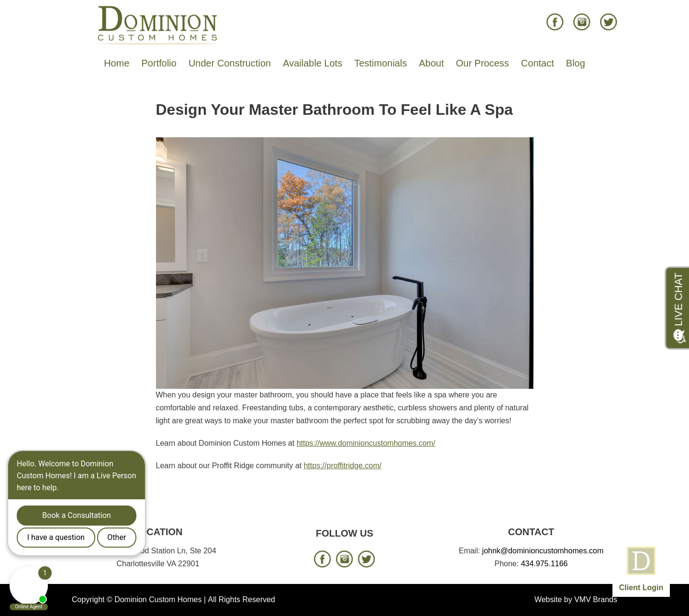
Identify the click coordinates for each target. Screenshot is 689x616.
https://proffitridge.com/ (343, 466)
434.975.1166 (545, 564)
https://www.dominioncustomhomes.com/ (366, 443)
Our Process (483, 63)
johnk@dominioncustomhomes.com (543, 551)
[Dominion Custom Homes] (158, 24)
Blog (576, 63)
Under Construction (230, 63)
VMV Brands (596, 599)
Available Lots (312, 63)
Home (117, 63)
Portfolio (159, 63)
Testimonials (380, 63)
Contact (538, 63)
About (431, 63)
